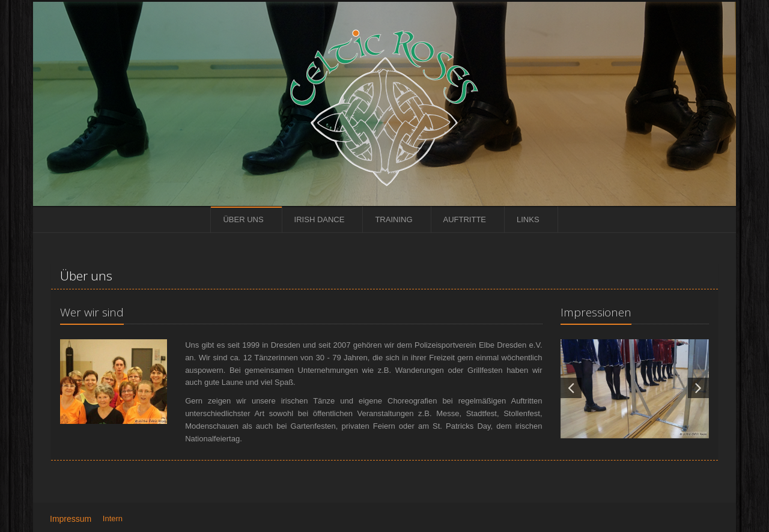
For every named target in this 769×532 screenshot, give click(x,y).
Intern (113, 518)
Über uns (243, 219)
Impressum (71, 519)
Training (394, 219)
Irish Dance (320, 219)
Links (528, 219)
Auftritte (465, 219)
